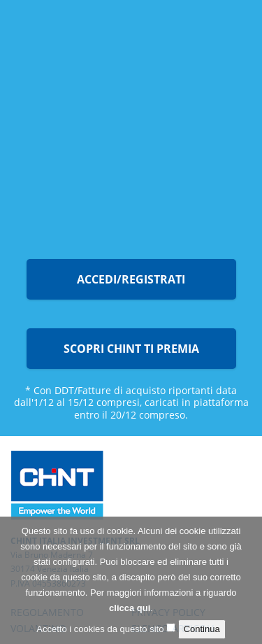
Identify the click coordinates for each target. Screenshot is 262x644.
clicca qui (130, 611)
